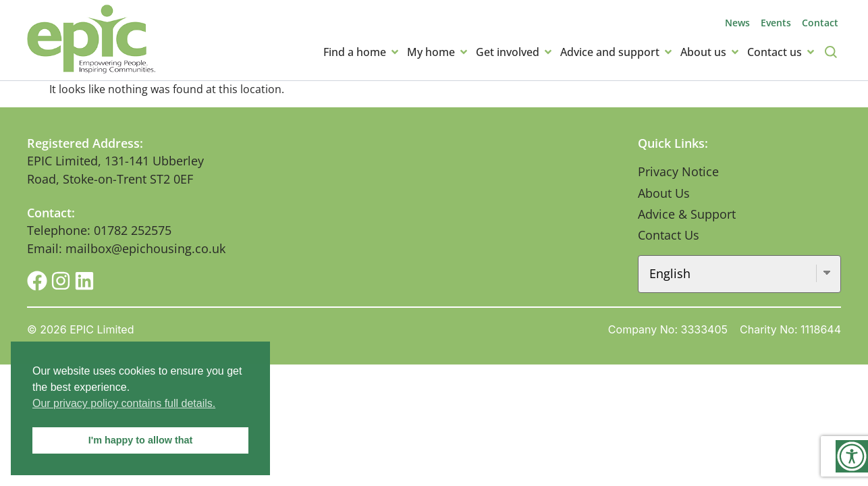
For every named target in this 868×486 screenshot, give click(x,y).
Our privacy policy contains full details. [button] (124, 403)
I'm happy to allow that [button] (141, 440)
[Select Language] (740, 274)
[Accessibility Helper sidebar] (852, 456)
